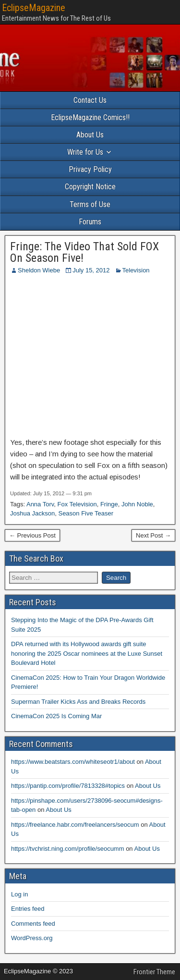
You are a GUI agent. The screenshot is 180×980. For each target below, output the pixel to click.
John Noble (137, 504)
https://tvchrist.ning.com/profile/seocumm (68, 849)
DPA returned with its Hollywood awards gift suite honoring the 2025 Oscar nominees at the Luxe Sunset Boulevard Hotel (87, 653)
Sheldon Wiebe (39, 270)
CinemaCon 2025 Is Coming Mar (56, 716)
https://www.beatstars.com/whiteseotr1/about (73, 762)
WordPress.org (32, 938)
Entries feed (28, 909)
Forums (90, 222)
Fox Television (77, 504)
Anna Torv (40, 504)
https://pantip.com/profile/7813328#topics (68, 786)
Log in (19, 894)
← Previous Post (32, 535)
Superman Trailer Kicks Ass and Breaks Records (78, 702)
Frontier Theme (154, 972)
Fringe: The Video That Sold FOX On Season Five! (84, 252)
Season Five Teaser (86, 513)
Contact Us (90, 100)
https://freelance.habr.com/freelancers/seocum (75, 825)
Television (136, 270)
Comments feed (33, 924)
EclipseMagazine (34, 8)
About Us (90, 135)
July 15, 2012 (91, 270)
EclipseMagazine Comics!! (90, 117)
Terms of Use (90, 204)
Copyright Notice (90, 187)
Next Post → (153, 535)
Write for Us (85, 152)
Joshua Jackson (32, 513)
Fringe (109, 504)
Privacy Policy (90, 169)
